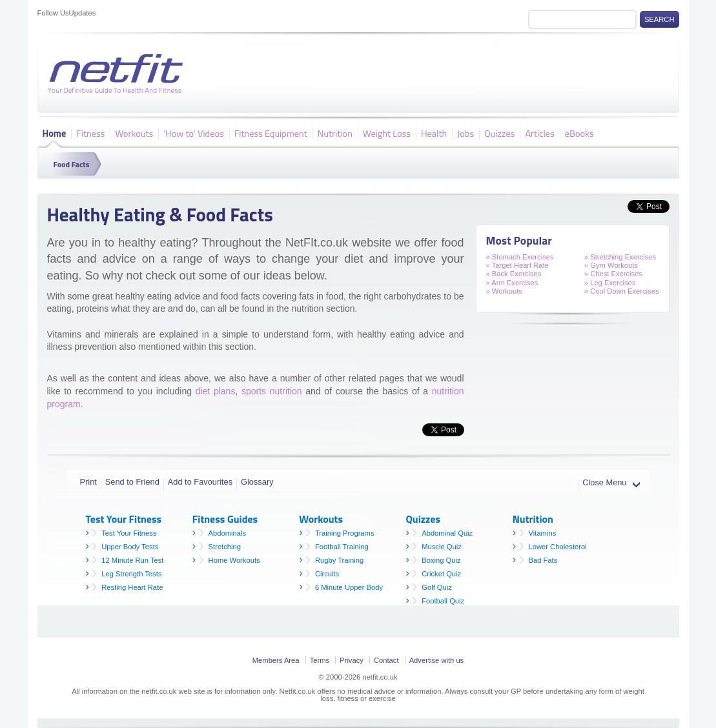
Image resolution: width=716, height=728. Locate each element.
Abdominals (227, 533)
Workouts (134, 133)
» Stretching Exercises (620, 257)
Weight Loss (387, 133)
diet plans (216, 391)
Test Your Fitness (129, 533)
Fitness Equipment (271, 133)
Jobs (465, 133)
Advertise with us (437, 660)
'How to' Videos (194, 133)
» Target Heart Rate (517, 265)
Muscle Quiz (442, 547)
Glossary (257, 482)
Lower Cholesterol (558, 547)
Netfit (118, 74)
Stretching (225, 547)
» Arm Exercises (512, 283)
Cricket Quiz (441, 574)
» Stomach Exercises (520, 257)
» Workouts (504, 291)
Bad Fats (543, 560)
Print (88, 482)
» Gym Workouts (611, 265)
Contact (386, 660)
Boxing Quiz (441, 560)
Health (434, 133)
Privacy (352, 660)
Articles (539, 133)
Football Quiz (443, 601)
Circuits (327, 574)
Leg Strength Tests (131, 574)
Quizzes (499, 133)
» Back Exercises (514, 274)
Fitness (90, 133)
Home (55, 133)
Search (660, 19)
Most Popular (519, 240)
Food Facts (72, 164)
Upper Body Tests (130, 547)
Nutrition (335, 133)
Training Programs (345, 533)
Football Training (342, 547)
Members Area (276, 660)
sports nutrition (272, 391)
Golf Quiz (437, 587)
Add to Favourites (200, 482)
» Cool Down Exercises (622, 291)
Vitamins (543, 533)
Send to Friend (132, 482)
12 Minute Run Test (132, 560)
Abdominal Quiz (447, 533)
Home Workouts (234, 560)
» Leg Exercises (610, 283)
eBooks (579, 133)
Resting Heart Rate (132, 587)
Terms (320, 660)
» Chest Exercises (613, 274)
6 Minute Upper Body (349, 587)
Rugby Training (339, 560)
